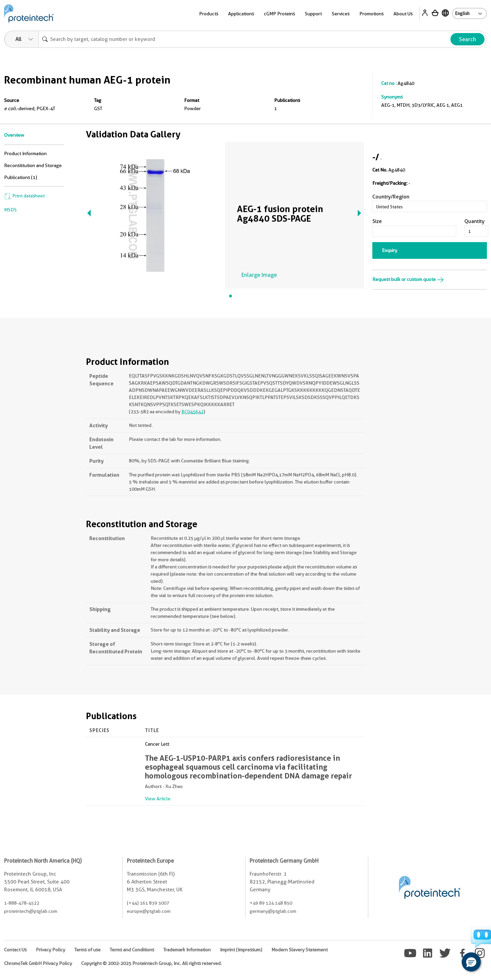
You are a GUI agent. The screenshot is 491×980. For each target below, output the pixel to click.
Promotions (371, 14)
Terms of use (87, 950)
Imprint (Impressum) (241, 950)
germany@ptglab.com (273, 911)
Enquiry (390, 250)
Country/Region (391, 197)
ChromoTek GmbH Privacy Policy (38, 963)
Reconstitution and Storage (33, 165)
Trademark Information (187, 950)
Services (341, 14)
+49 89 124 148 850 (271, 903)
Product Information (25, 153)
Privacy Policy (50, 950)
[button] (471, 962)
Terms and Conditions (132, 950)
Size (377, 221)
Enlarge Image (259, 275)
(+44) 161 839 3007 (148, 903)
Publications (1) (21, 177)
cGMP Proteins (279, 14)
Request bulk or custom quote (408, 279)
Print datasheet (24, 196)
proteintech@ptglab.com (31, 911)
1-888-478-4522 (22, 903)
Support (313, 14)
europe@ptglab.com (149, 911)
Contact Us (15, 950)
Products (209, 14)
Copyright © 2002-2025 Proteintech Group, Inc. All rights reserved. (151, 963)
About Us (403, 14)
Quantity (474, 221)
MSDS (10, 210)
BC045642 (192, 412)
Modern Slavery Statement (300, 950)
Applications (241, 14)
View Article (158, 799)
